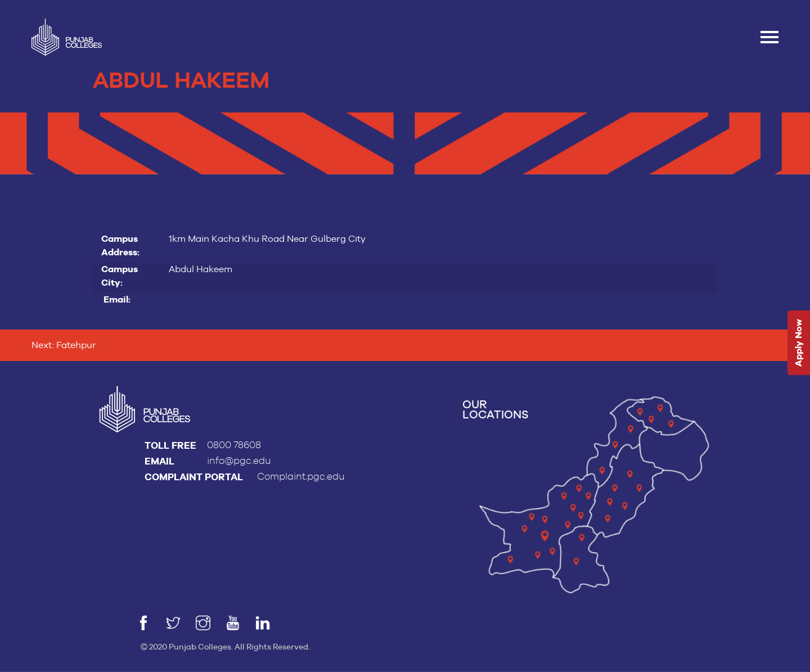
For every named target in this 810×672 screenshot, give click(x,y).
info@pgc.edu (239, 461)
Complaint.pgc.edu (301, 477)
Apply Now (798, 343)
